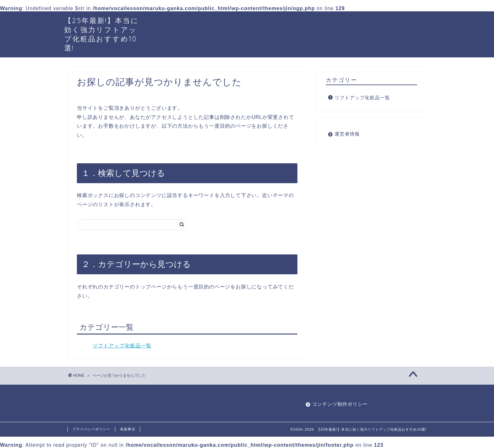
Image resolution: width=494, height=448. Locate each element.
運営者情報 (347, 134)
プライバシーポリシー (91, 429)
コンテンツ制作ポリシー (340, 404)
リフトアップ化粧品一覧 (122, 346)
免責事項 (128, 429)
